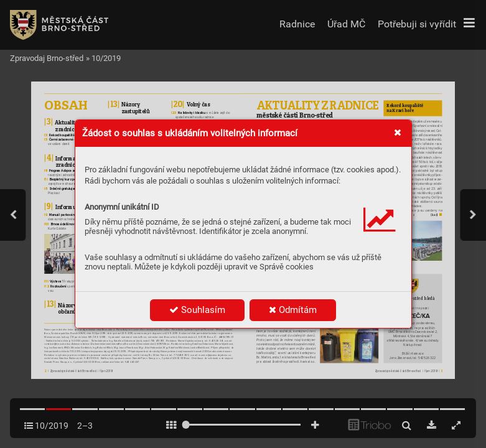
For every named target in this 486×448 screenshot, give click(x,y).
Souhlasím (197, 310)
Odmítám (293, 310)
